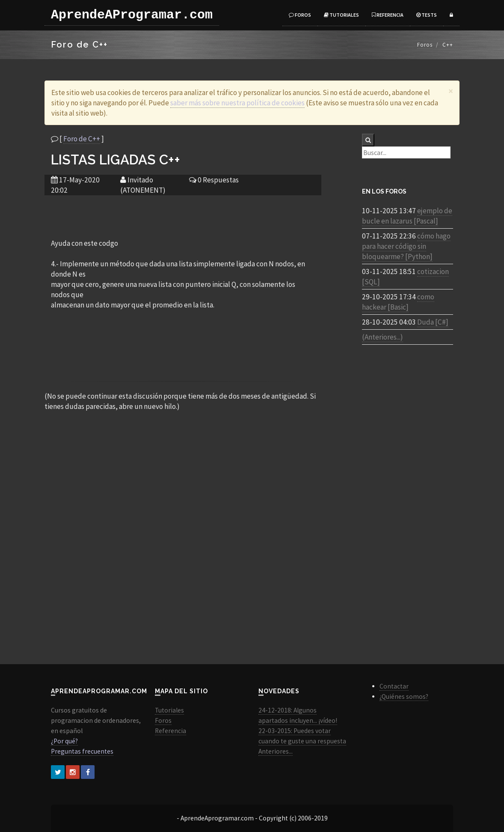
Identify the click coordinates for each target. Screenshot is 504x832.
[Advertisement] (183, 216)
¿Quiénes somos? (404, 696)
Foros (300, 15)
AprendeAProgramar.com (132, 15)
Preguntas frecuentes (82, 751)
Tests (427, 15)
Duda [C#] (433, 322)
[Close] (451, 91)
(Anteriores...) (382, 337)
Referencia (388, 15)
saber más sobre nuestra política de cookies (237, 103)
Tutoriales (341, 15)
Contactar (394, 686)
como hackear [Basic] (398, 302)
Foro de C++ (82, 139)
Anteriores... (276, 751)
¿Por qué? (64, 741)
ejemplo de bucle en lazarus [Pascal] (407, 216)
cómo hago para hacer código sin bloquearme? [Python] (406, 246)
